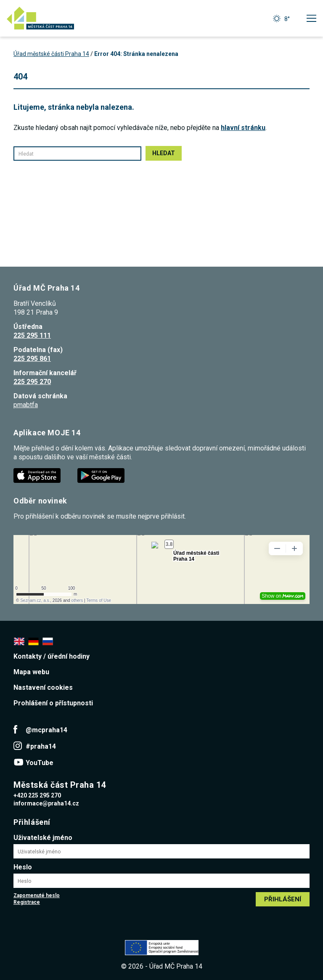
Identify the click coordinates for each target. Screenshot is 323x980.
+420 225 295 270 (37, 795)
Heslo (23, 867)
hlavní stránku (243, 128)
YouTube (40, 763)
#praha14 (41, 746)
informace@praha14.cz (46, 803)
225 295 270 (32, 382)
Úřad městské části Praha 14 (51, 54)
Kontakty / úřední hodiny (52, 656)
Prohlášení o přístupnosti (53, 703)
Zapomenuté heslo (37, 895)
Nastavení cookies (43, 687)
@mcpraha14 (46, 730)
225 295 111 (32, 335)
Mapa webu (31, 672)
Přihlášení (283, 899)
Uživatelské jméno (43, 838)
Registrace (27, 902)
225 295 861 (32, 359)
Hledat (164, 153)
